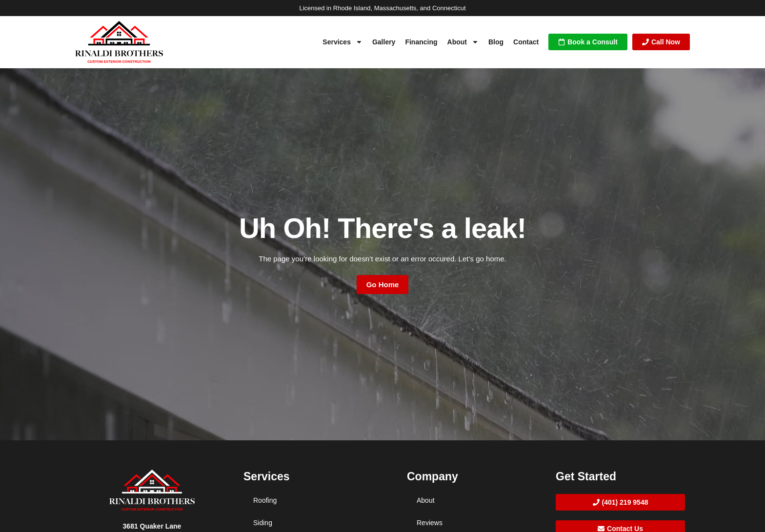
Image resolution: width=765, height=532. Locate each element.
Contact (526, 42)
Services (342, 42)
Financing (421, 42)
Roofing (265, 500)
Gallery (384, 42)
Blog (496, 42)
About (463, 42)
